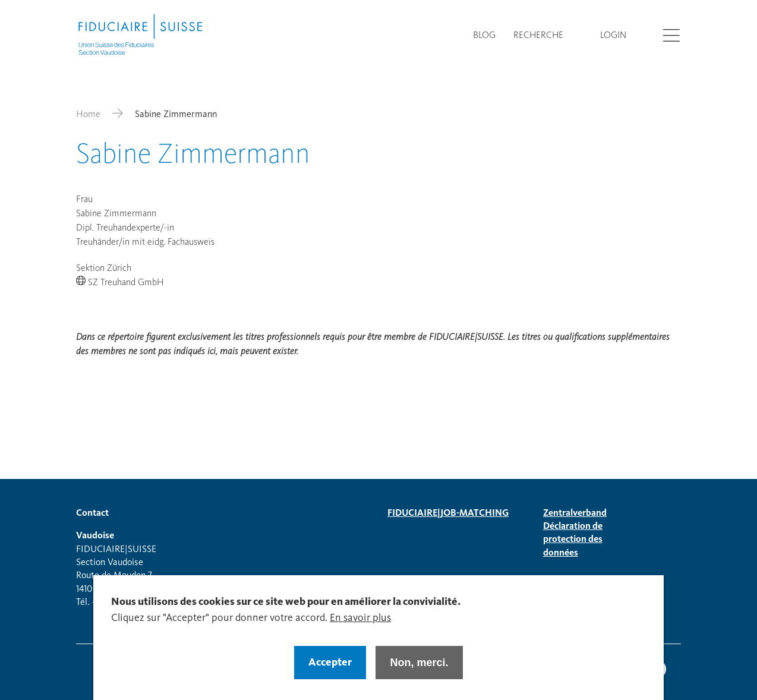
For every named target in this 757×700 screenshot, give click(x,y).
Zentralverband (575, 513)
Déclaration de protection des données (573, 540)
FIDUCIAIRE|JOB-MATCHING (448, 513)
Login (613, 36)
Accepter (330, 670)
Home (88, 115)
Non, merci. (419, 670)
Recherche (538, 36)
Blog (484, 36)
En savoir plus (360, 626)
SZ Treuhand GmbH (126, 283)
